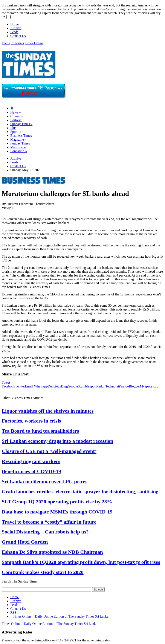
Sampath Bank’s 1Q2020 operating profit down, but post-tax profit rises (81, 562)
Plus (13, 128)
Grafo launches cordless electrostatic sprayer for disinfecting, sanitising (80, 492)
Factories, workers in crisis (31, 421)
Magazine (18, 139)
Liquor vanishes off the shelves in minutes (48, 411)
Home (15, 24)
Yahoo (125, 386)
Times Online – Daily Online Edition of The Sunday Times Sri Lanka (59, 616)
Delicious (54, 386)
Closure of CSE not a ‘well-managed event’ (49, 451)
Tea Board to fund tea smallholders (40, 431)
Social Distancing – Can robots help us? (45, 532)
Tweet (6, 382)
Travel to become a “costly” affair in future (49, 522)
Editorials (17, 43)
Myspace (146, 386)
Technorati (113, 386)
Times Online (34, 43)
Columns (17, 116)
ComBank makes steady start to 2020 (43, 572)
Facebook (8, 386)
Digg (64, 386)
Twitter (20, 386)
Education (19, 151)
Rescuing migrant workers (31, 461)
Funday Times (20, 143)
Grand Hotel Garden (25, 542)
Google (73, 386)
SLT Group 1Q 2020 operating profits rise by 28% (57, 502)
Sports (16, 132)
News (15, 112)
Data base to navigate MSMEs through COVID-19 (57, 512)
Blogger (134, 386)
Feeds (14, 32)
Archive (16, 28)
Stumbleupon (87, 386)
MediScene (18, 147)
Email (29, 386)
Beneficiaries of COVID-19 (31, 471)
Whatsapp (41, 386)
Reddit (101, 386)
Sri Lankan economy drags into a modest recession (57, 441)
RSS (155, 386)
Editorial (16, 120)
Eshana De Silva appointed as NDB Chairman (52, 552)
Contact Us (18, 36)
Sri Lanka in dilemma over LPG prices (44, 481)
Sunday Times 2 (21, 124)
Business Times (21, 136)
